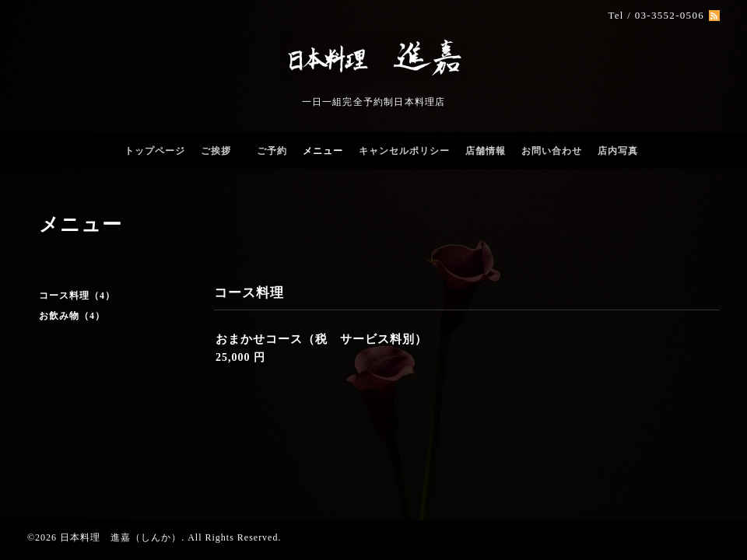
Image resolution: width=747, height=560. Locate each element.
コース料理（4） (77, 296)
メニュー (323, 151)
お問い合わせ (552, 151)
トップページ (155, 151)
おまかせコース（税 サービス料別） (321, 339)
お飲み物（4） (72, 316)
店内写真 (618, 151)
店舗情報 (486, 151)
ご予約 (272, 151)
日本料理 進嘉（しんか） (121, 537)
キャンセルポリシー (404, 151)
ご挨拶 (221, 151)
